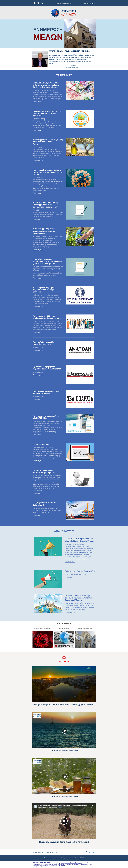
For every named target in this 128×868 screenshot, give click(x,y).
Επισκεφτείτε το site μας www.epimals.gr (55, 858)
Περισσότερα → (38, 102)
